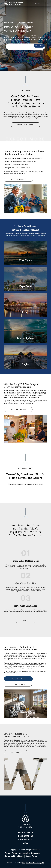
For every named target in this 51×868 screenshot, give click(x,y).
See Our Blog (16, 753)
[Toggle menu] (46, 3)
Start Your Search (18, 179)
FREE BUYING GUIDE (18, 684)
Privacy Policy (11, 853)
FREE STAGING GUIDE (18, 679)
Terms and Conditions (14, 856)
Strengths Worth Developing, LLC (33, 863)
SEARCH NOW (39, 46)
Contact (38, 3)
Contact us (25, 824)
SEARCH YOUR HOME (18, 409)
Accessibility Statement (29, 853)
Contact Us (26, 620)
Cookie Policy (31, 856)
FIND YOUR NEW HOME (25, 125)
